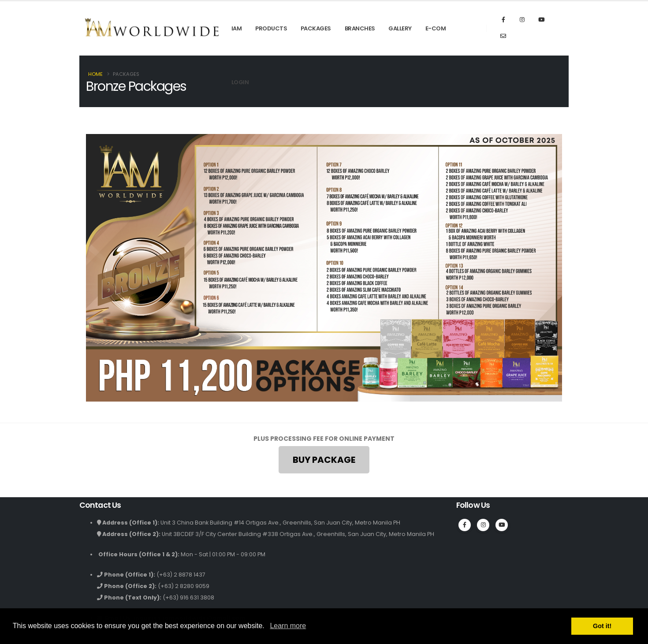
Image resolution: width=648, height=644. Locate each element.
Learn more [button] (288, 626)
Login (240, 82)
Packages (316, 28)
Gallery (400, 28)
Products (271, 28)
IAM (237, 28)
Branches (360, 28)
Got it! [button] (602, 626)
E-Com (436, 28)
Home (95, 74)
